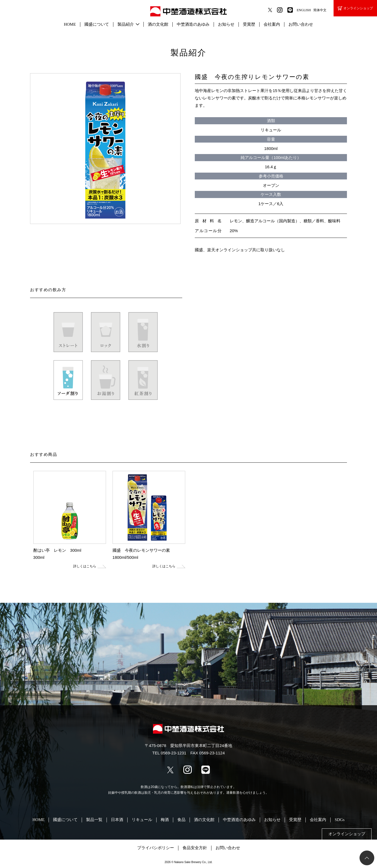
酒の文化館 (158, 24)
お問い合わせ (301, 24)
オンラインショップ (355, 8)
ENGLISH (304, 10)
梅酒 (165, 820)
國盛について (97, 24)
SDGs (340, 820)
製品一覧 (94, 820)
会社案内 (272, 24)
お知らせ (226, 24)
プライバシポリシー (156, 848)
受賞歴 (249, 24)
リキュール (142, 820)
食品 (181, 820)
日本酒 (117, 820)
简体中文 (320, 10)
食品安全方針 (195, 848)
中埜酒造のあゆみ (193, 24)
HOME (70, 24)
